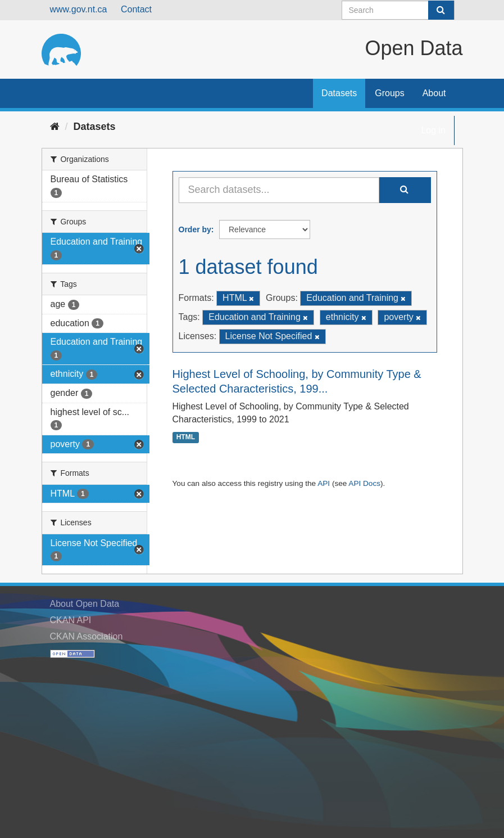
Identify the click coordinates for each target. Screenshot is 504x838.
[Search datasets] (398, 10)
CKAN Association (87, 636)
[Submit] (441, 10)
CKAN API (71, 620)
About (434, 93)
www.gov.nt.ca (79, 9)
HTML (186, 438)
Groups (389, 93)
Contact (136, 9)
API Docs (364, 483)
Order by (195, 229)
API (324, 483)
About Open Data (85, 604)
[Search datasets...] (279, 190)
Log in (433, 130)
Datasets (339, 93)
